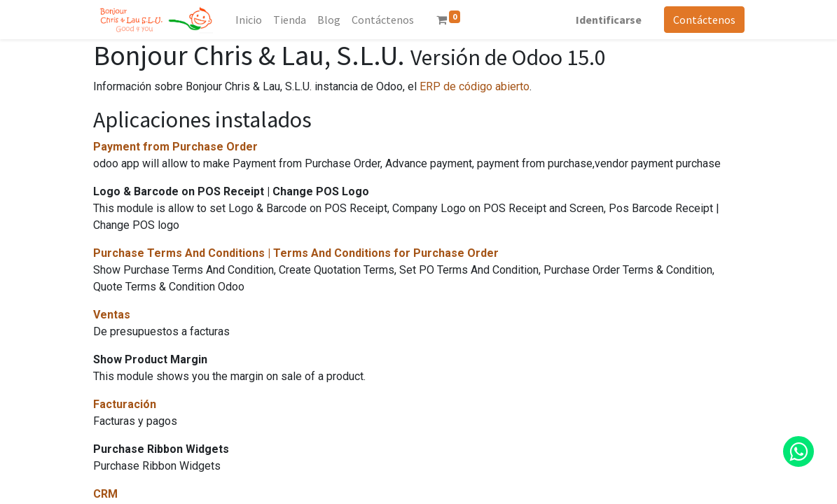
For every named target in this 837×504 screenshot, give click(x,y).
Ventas (112, 315)
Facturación (125, 404)
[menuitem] (249, 20)
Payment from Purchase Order (175, 147)
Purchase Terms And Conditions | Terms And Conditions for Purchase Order (296, 253)
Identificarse (609, 20)
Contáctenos (704, 20)
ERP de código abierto (475, 86)
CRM (105, 494)
